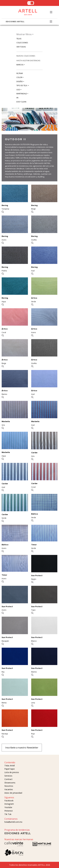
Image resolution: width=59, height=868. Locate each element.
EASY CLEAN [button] (21, 102)
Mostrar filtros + (25, 34)
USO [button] (18, 90)
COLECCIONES (22, 43)
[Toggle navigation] (51, 12)
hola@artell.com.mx (13, 822)
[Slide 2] (52, 133)
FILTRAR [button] (20, 73)
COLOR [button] (19, 77)
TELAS (19, 39)
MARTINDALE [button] (22, 94)
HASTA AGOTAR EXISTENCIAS (28, 60)
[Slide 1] (49, 133)
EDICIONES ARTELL (15, 21)
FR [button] (17, 98)
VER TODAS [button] (21, 47)
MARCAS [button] (20, 65)
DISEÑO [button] (20, 81)
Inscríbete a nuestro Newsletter (22, 748)
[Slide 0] (45, 133)
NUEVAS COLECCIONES (26, 56)
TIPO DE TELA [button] (22, 85)
